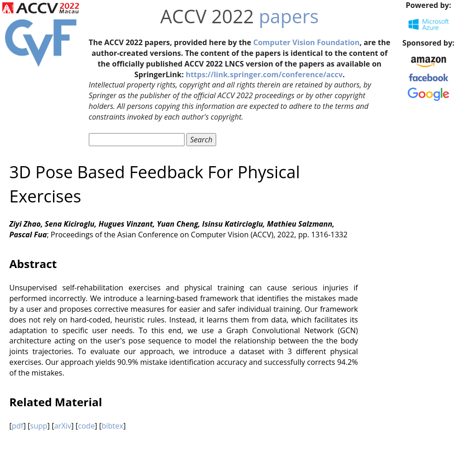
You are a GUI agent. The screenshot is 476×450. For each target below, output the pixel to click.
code (86, 426)
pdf (17, 426)
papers (289, 16)
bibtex (112, 426)
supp (39, 426)
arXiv (63, 426)
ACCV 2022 (207, 16)
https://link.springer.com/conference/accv (264, 74)
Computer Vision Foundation (307, 42)
